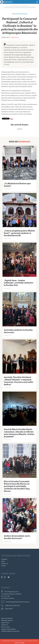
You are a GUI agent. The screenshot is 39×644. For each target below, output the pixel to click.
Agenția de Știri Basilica (8, 629)
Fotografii (4, 559)
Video (3, 561)
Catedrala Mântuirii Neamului (10, 631)
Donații (3, 566)
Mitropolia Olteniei (7, 620)
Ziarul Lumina (5, 627)
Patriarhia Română (7, 618)
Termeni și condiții (20, 643)
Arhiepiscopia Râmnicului (16, 555)
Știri (18, 6)
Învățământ (24, 6)
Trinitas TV (4, 625)
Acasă (13, 6)
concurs (20, 129)
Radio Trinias (5, 623)
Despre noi (5, 563)
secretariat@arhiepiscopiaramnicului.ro (16, 602)
